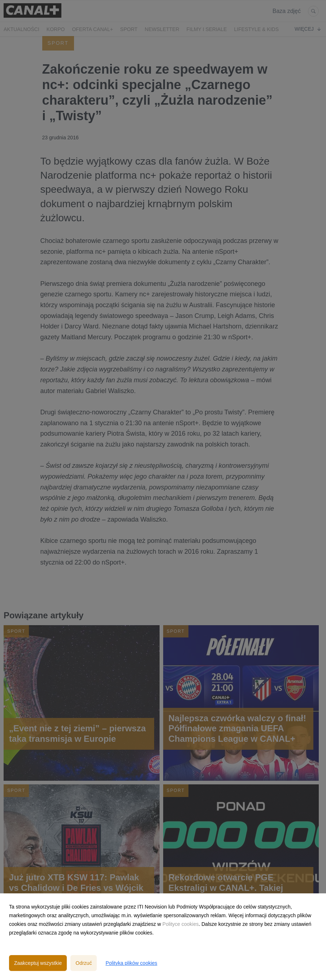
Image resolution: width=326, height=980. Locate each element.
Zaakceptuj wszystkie (38, 963)
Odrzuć (84, 963)
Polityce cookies (181, 924)
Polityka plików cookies (131, 963)
